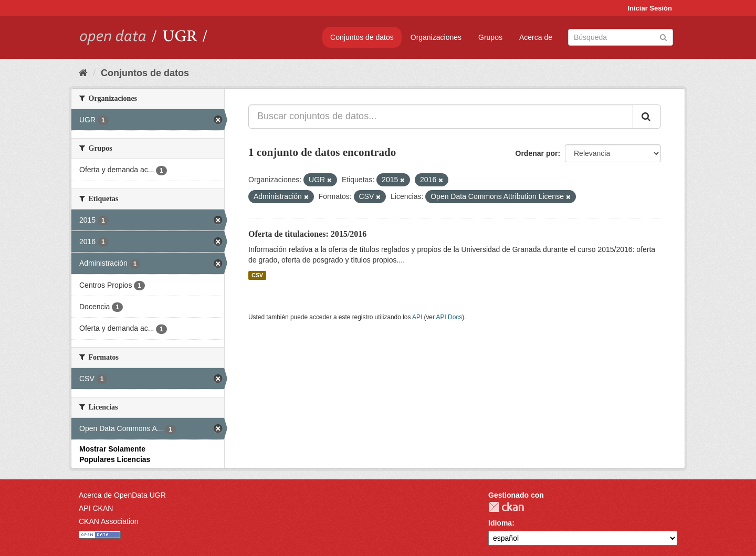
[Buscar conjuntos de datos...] (441, 117)
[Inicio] (83, 73)
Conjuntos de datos (362, 37)
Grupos (490, 37)
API (417, 317)
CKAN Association (109, 521)
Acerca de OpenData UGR (122, 495)
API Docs (449, 317)
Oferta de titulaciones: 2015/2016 (307, 234)
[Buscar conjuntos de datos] (621, 37)
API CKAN (96, 508)
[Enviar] (663, 36)
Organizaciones (436, 37)
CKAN (506, 507)
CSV (257, 275)
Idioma (500, 523)
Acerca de (536, 37)
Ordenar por (537, 153)
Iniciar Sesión (650, 8)
